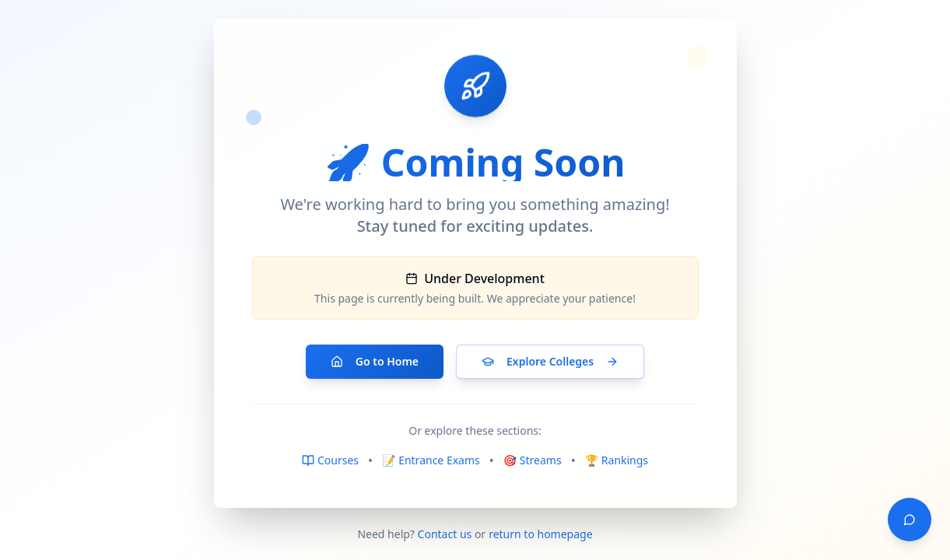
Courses (330, 460)
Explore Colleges (550, 361)
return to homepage (540, 534)
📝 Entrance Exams (431, 460)
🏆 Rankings (617, 460)
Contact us (445, 534)
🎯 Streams (533, 460)
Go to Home (375, 361)
